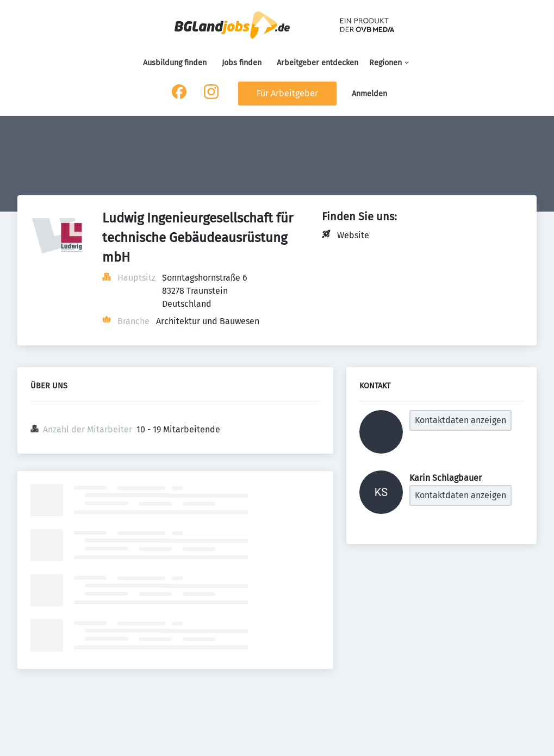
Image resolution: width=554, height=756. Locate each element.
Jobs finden (242, 63)
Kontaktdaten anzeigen (460, 420)
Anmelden (369, 94)
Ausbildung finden (175, 63)
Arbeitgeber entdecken (318, 63)
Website (353, 235)
